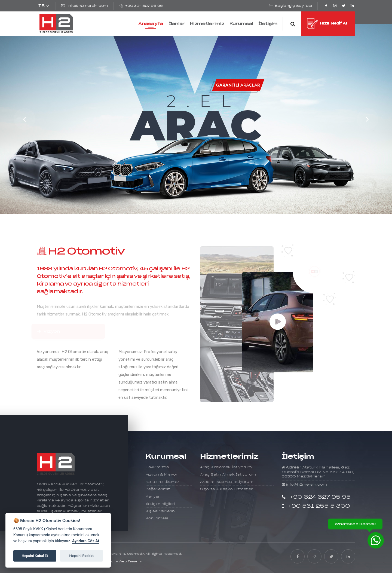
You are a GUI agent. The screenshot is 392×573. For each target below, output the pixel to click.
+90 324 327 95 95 (144, 6)
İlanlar (177, 24)
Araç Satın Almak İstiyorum (228, 475)
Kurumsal (241, 24)
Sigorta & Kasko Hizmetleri (227, 489)
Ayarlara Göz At (86, 541)
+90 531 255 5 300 (319, 506)
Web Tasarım (130, 562)
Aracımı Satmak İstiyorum (227, 482)
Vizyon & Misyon (162, 475)
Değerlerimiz (158, 489)
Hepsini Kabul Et (35, 556)
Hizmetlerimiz (207, 24)
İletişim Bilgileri (160, 504)
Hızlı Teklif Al (327, 24)
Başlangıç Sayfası (293, 6)
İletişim (268, 24)
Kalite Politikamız (162, 482)
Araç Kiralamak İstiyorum (226, 467)
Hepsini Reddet (82, 556)
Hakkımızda (157, 467)
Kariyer (153, 497)
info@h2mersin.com (88, 6)
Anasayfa (151, 24)
